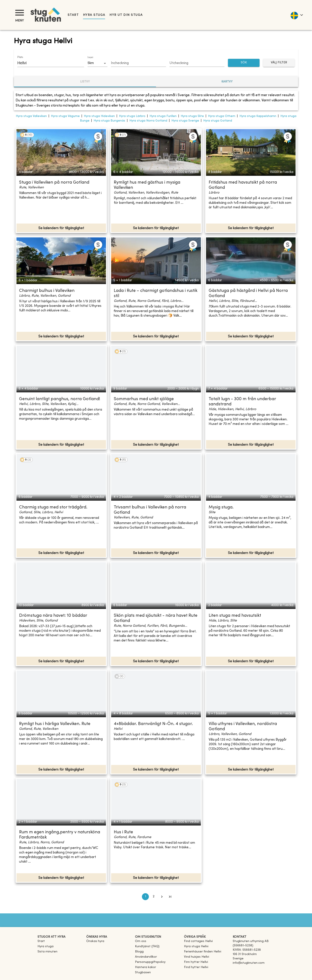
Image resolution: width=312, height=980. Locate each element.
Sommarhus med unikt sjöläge (144, 399)
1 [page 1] (145, 897)
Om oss (141, 941)
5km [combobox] (91, 63)
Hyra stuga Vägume (65, 116)
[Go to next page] (162, 897)
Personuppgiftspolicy (150, 962)
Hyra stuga (94, 15)
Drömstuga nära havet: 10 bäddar (53, 616)
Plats (20, 57)
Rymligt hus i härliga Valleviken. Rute (55, 724)
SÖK (244, 63)
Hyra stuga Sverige (185, 121)
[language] (297, 15)
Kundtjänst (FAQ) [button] (147, 946)
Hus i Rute (123, 832)
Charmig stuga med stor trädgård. (53, 507)
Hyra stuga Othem (222, 116)
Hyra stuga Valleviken (31, 116)
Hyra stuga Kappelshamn (258, 116)
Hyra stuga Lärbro (132, 116)
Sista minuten (47, 952)
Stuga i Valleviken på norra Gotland (54, 183)
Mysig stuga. (221, 507)
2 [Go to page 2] (154, 897)
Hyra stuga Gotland (218, 121)
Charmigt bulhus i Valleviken (47, 291)
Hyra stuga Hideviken (99, 116)
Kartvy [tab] (227, 82)
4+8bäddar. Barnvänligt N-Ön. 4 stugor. (153, 724)
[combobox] (47, 63)
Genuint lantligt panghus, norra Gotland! (60, 399)
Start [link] (73, 15)
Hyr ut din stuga (126, 15)
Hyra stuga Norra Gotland (148, 121)
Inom (90, 58)
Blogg (139, 952)
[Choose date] (138, 63)
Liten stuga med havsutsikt (235, 616)
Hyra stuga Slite (192, 116)
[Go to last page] (170, 897)
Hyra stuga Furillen (163, 116)
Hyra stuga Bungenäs (109, 121)
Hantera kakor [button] (145, 967)
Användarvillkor (146, 957)
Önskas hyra (95, 941)
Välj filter (279, 63)
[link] (198, 941)
